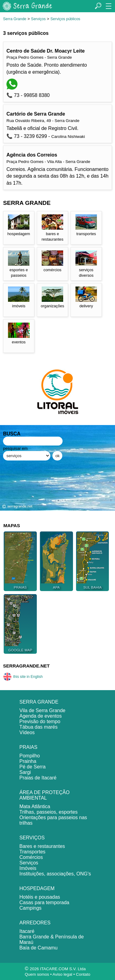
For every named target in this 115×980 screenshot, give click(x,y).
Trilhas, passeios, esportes (48, 812)
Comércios (31, 857)
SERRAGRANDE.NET (26, 666)
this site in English (23, 677)
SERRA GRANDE (39, 702)
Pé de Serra (32, 767)
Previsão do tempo (40, 721)
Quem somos (37, 974)
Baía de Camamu (38, 948)
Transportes (32, 852)
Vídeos (27, 732)
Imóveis (28, 868)
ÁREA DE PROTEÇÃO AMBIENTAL (44, 795)
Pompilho (30, 756)
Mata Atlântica (35, 806)
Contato (83, 974)
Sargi (25, 772)
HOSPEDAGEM (37, 888)
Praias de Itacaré (38, 778)
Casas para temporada (44, 902)
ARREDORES (35, 923)
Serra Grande (15, 19)
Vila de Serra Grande (42, 710)
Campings (30, 908)
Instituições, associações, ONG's (55, 874)
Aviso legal (62, 974)
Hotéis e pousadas (40, 897)
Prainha (28, 761)
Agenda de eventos (40, 716)
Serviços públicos (65, 19)
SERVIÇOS (32, 838)
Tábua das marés (38, 727)
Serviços (38, 19)
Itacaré (27, 931)
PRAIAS (28, 747)
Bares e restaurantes (42, 846)
